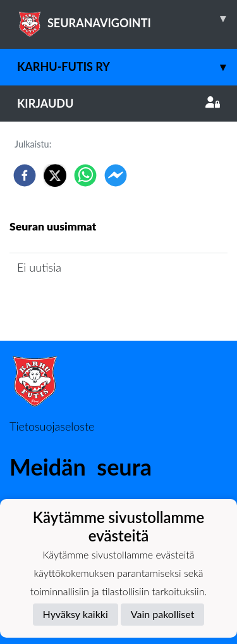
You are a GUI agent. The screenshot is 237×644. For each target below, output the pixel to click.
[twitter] (55, 175)
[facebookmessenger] (116, 175)
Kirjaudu (118, 103)
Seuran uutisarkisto (65, 303)
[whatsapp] (85, 175)
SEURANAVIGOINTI (127, 18)
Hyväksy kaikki (76, 614)
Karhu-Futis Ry (127, 67)
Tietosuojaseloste (52, 426)
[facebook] (25, 175)
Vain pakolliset (163, 614)
